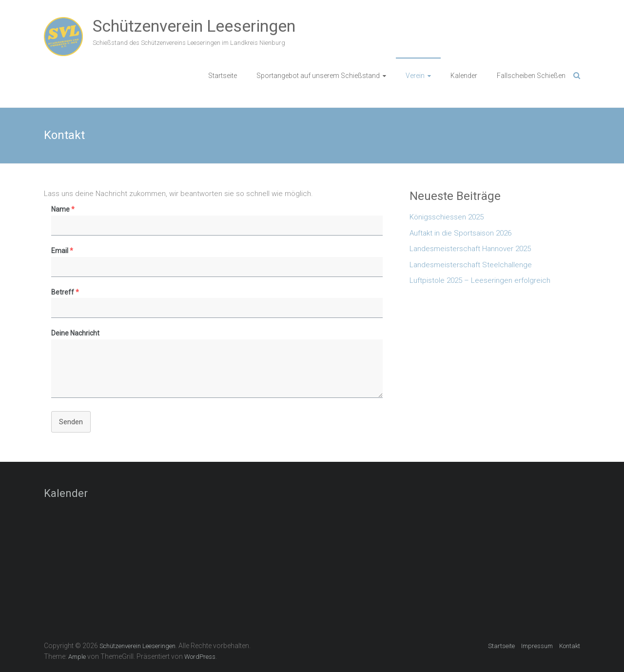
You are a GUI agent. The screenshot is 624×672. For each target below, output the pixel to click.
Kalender (464, 76)
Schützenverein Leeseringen (194, 26)
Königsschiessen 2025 (447, 217)
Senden (71, 422)
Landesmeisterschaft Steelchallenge (471, 265)
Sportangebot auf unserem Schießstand (318, 76)
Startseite (223, 76)
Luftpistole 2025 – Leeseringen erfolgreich (480, 280)
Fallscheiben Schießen (531, 76)
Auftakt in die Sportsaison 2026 (460, 233)
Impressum (537, 646)
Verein (415, 76)
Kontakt (570, 646)
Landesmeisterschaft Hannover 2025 (470, 249)
